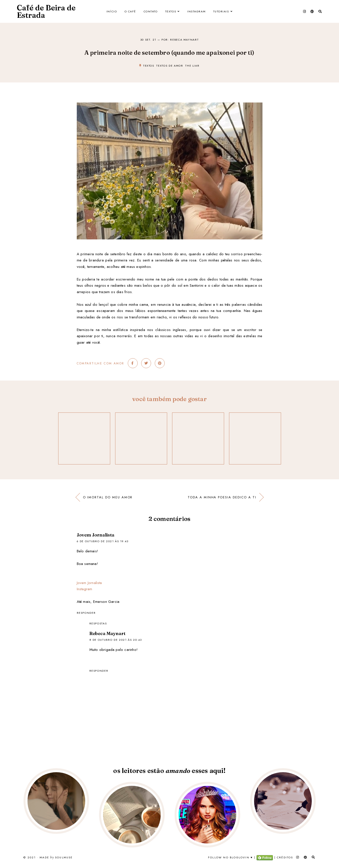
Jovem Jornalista (96, 535)
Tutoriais (221, 11)
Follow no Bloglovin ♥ (230, 857)
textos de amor (170, 66)
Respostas (98, 623)
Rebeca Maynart (108, 633)
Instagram (196, 11)
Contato (151, 11)
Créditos (285, 857)
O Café (130, 11)
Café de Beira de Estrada (46, 12)
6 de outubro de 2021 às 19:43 (103, 541)
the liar (192, 66)
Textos (171, 11)
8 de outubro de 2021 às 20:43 (116, 640)
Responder (86, 613)
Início (112, 11)
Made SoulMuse (56, 858)
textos (149, 66)
